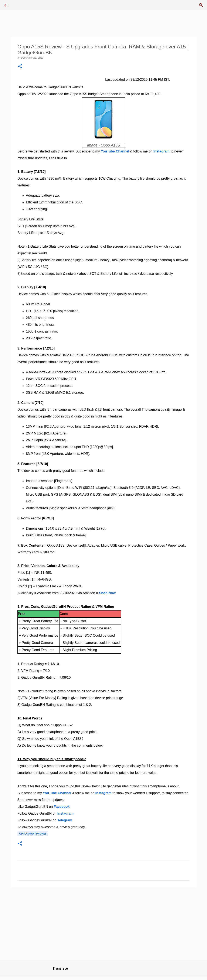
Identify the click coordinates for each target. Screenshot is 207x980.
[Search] (201, 5)
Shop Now (107, 593)
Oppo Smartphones (33, 834)
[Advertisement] (103, 924)
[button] (20, 67)
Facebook (62, 807)
